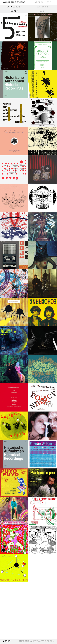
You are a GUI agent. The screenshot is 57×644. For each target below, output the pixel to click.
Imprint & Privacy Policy (36, 641)
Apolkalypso (43, 2)
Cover (14, 11)
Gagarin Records (14, 2)
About (7, 641)
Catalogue (13, 7)
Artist (42, 7)
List (43, 11)
